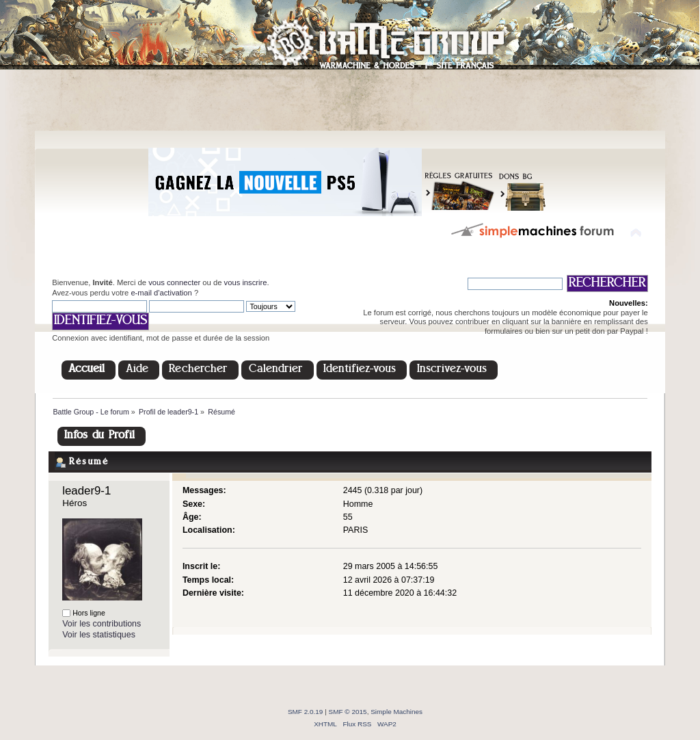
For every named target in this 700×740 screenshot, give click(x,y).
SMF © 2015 (348, 712)
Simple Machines (396, 712)
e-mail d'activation (161, 293)
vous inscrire (246, 282)
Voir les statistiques (99, 635)
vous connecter (174, 282)
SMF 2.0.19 (306, 712)
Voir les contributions (102, 624)
